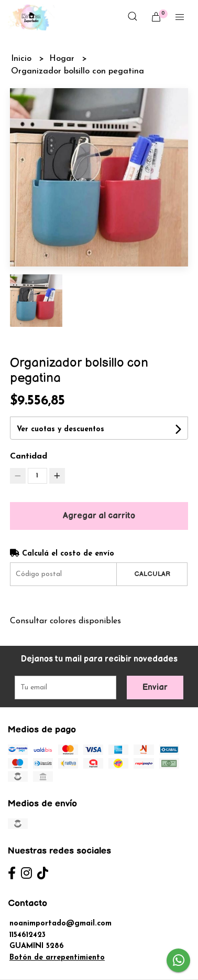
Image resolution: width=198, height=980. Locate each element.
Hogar (63, 59)
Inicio (23, 59)
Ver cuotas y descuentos (60, 429)
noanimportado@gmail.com (60, 924)
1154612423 (27, 935)
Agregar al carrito (99, 516)
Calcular (152, 574)
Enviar (155, 688)
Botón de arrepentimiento (57, 958)
